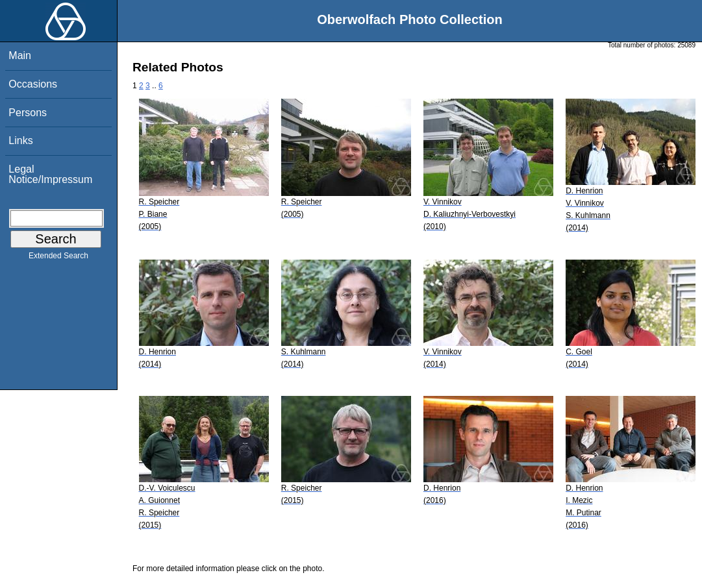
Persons (28, 113)
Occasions (33, 84)
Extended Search (58, 258)
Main (20, 55)
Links (20, 141)
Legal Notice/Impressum (50, 174)
